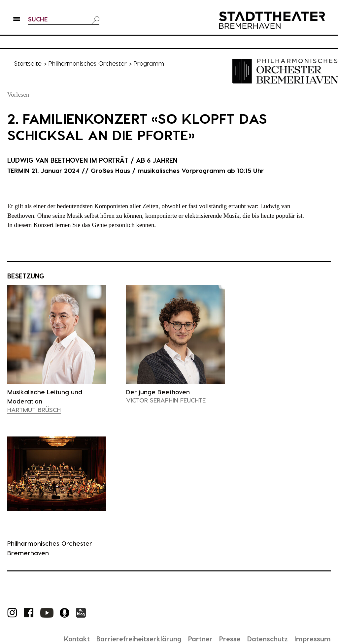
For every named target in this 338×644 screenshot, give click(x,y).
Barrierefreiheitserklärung (139, 639)
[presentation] (57, 335)
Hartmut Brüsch (34, 410)
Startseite (28, 63)
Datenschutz (268, 639)
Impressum (313, 639)
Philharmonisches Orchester (87, 63)
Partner (200, 639)
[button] (17, 20)
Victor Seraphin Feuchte (166, 400)
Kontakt (77, 639)
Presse (230, 639)
